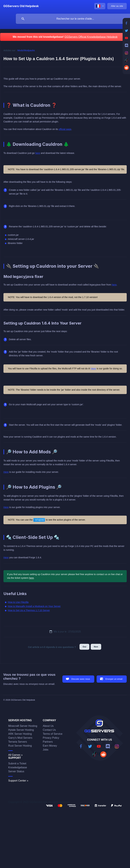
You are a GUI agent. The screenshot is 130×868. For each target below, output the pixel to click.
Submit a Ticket (17, 763)
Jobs (46, 750)
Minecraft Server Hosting (23, 726)
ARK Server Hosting (20, 734)
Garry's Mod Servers (20, 738)
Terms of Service (53, 734)
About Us (48, 726)
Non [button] (96, 647)
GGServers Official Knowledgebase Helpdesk (91, 37)
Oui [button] (84, 647)
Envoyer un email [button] (114, 679)
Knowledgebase (18, 767)
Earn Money (50, 746)
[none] (21, 6)
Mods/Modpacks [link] (26, 50)
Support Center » (18, 781)
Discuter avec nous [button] (81, 679)
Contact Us (49, 730)
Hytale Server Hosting (21, 730)
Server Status (16, 771)
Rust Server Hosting (20, 746)
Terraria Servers (18, 742)
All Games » (15, 755)
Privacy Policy (51, 738)
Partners (48, 742)
